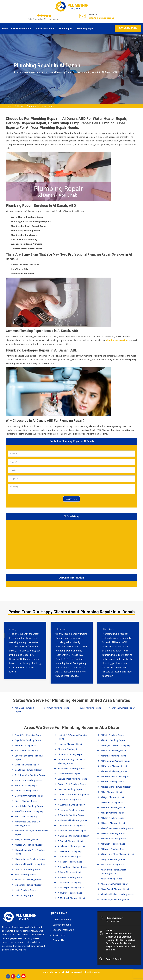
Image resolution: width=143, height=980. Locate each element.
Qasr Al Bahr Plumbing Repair (29, 796)
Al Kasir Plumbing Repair (113, 782)
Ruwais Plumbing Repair (26, 785)
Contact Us (58, 940)
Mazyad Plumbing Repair (27, 840)
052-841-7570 (128, 28)
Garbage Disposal (62, 925)
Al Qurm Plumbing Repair (70, 872)
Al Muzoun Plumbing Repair (71, 882)
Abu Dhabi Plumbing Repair (24, 710)
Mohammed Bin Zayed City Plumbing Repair (28, 824)
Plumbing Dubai (92, 972)
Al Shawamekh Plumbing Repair (73, 820)
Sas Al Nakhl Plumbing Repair (29, 780)
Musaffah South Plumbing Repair (30, 811)
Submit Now (71, 499)
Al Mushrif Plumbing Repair (71, 893)
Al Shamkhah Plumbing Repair (72, 825)
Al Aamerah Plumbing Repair (114, 884)
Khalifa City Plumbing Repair (28, 880)
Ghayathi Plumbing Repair (70, 749)
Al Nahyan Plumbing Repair (71, 877)
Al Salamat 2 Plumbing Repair (72, 846)
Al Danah (19, 106)
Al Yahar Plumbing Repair (70, 799)
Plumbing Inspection (117, 340)
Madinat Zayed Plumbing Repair (30, 859)
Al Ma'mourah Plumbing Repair (115, 761)
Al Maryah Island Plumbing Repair (117, 745)
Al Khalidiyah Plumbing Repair (115, 776)
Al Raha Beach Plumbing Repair (73, 867)
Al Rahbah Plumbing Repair (71, 862)
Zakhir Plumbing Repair (26, 745)
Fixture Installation (21, 29)
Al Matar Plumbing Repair (113, 740)
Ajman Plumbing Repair (58, 708)
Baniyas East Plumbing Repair (72, 784)
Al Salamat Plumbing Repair (71, 851)
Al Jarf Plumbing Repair (112, 792)
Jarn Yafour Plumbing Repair (28, 885)
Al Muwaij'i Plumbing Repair (71, 888)
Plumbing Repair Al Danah (40, 106)
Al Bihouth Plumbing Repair (114, 839)
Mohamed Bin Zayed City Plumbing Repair (31, 832)
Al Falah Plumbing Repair (113, 818)
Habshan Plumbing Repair (70, 744)
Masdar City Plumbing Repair (29, 845)
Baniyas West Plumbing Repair (72, 779)
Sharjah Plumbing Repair (123, 708)
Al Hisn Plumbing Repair (112, 802)
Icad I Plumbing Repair (26, 890)
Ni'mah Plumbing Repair (26, 801)
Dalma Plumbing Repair (69, 774)
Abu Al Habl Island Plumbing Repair (118, 894)
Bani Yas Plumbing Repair (70, 789)
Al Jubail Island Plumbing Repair (116, 787)
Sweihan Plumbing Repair (27, 765)
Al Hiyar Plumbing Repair (113, 797)
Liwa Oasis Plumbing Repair (28, 869)
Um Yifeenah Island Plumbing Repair (29, 758)
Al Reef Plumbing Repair (69, 856)
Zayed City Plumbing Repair (28, 740)
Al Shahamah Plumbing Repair (72, 831)
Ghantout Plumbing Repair (70, 754)
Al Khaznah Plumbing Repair (114, 771)
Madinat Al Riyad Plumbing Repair (31, 864)
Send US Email (113, 959)
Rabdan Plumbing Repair (27, 791)
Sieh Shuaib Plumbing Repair (28, 770)
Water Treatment (45, 29)
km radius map (71, 544)
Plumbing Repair (86, 29)
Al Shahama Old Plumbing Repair (73, 836)
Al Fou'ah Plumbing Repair (113, 807)
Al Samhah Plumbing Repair (71, 841)
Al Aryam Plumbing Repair (113, 859)
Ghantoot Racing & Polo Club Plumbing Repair (72, 761)
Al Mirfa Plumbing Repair (113, 735)
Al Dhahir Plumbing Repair (113, 823)
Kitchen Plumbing (62, 920)
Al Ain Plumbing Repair (112, 879)
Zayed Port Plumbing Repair (28, 735)
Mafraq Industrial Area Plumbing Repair (30, 852)
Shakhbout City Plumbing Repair (30, 775)
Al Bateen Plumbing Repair (114, 844)
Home (5, 29)
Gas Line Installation (63, 930)
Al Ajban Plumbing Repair (113, 864)
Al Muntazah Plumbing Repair (72, 898)
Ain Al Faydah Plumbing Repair (115, 889)
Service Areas (59, 935)
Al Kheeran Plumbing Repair (114, 766)
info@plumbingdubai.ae (102, 18)
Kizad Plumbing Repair (26, 874)
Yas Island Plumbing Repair (28, 750)
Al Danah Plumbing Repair (113, 833)
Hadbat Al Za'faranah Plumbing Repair (72, 737)
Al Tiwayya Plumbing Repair (71, 810)
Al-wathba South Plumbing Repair (74, 794)
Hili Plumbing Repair (24, 895)
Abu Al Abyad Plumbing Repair (115, 899)
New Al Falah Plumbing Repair (29, 806)
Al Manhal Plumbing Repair (114, 756)
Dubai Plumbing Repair (90, 708)
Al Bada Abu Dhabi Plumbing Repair (118, 854)
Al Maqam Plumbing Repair (114, 750)
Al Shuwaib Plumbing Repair (71, 815)
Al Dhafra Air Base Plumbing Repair (118, 828)
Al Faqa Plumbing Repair (112, 813)
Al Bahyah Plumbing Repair (114, 849)
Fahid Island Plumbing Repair (72, 768)
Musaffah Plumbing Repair (27, 816)
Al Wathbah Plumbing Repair (71, 805)
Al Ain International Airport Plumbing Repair (113, 872)
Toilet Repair (66, 29)
